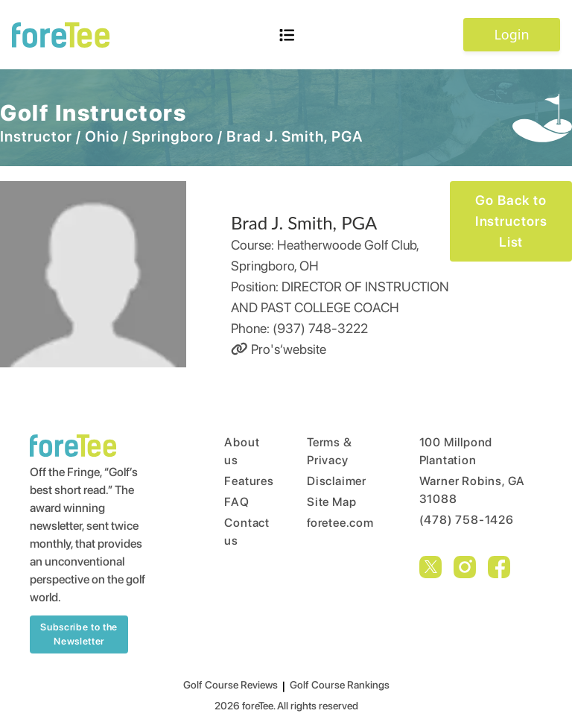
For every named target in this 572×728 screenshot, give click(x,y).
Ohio (102, 136)
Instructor (36, 136)
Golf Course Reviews (231, 685)
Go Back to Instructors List (511, 221)
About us (237, 451)
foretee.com (335, 523)
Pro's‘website (279, 349)
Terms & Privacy (330, 451)
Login (511, 34)
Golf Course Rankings (340, 685)
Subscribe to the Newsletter (79, 634)
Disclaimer (335, 481)
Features (237, 481)
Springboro (173, 136)
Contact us (237, 532)
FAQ (236, 502)
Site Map (331, 502)
